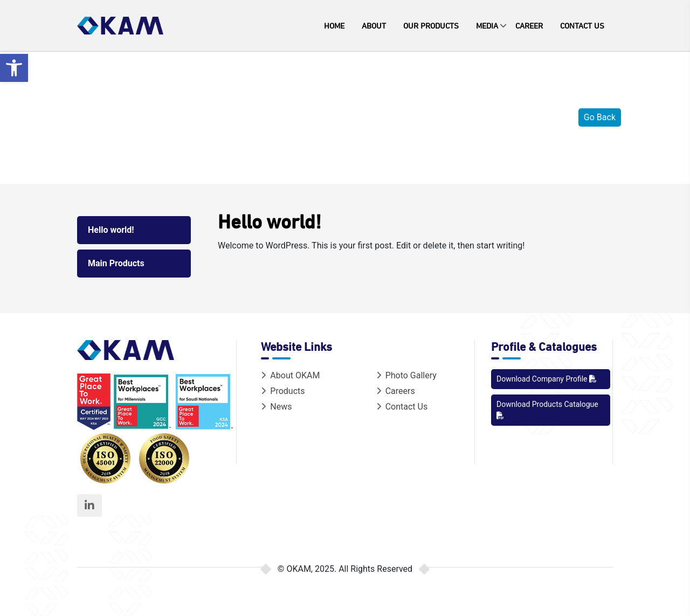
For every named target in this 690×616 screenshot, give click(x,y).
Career (529, 26)
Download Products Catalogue (547, 410)
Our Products (431, 26)
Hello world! (111, 230)
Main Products (116, 263)
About (374, 26)
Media (487, 26)
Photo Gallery (406, 375)
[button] (14, 68)
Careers (396, 391)
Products (283, 391)
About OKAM (290, 375)
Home (334, 26)
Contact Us (582, 26)
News (276, 407)
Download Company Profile (547, 379)
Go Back (600, 117)
